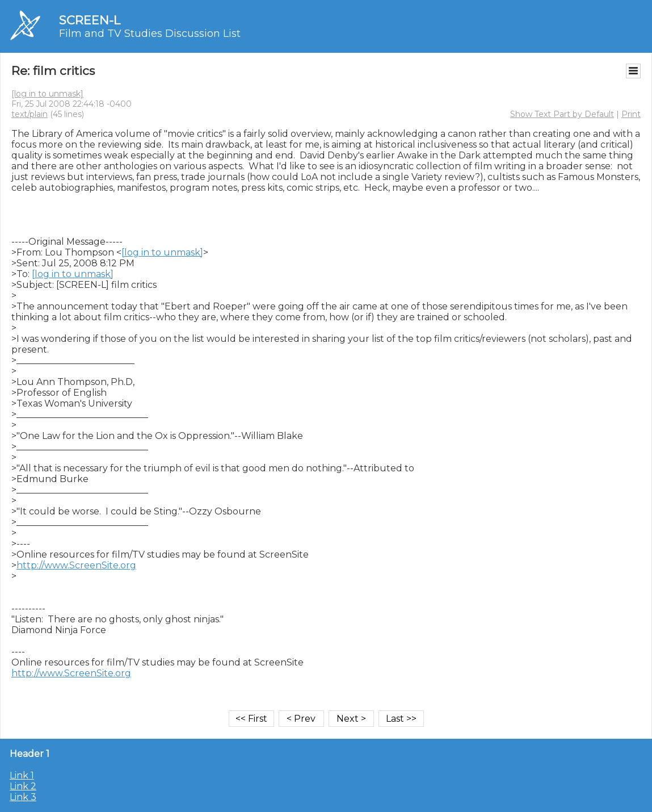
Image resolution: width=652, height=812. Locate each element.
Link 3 (23, 797)
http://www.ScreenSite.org (76, 565)
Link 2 (23, 786)
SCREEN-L (90, 20)
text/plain (30, 114)
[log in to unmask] (47, 94)
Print (631, 114)
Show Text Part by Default (562, 114)
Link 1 (22, 775)
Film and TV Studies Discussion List (150, 34)
